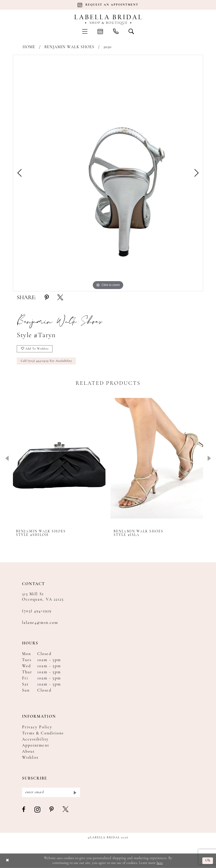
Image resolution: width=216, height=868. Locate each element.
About (28, 752)
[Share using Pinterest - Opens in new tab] (47, 298)
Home (29, 47)
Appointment (36, 746)
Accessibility (35, 739)
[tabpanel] (108, 173)
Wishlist (30, 758)
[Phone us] (116, 31)
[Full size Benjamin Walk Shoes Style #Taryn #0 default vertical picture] (108, 173)
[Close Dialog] (7, 861)
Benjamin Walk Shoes (69, 47)
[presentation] (59, 458)
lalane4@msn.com (40, 623)
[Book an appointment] (108, 5)
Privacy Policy (37, 727)
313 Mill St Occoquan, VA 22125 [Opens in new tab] (43, 597)
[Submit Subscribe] (75, 792)
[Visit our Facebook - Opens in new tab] (24, 810)
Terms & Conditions (43, 733)
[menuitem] (85, 31)
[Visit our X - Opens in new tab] (66, 810)
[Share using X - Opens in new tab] (60, 298)
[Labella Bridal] (108, 20)
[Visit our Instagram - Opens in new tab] (38, 810)
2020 (107, 47)
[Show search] (131, 31)
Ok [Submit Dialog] (208, 861)
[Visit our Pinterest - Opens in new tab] (52, 810)
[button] (85, 31)
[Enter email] (51, 792)
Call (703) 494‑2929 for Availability (46, 361)
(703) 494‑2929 (37, 611)
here (160, 863)
